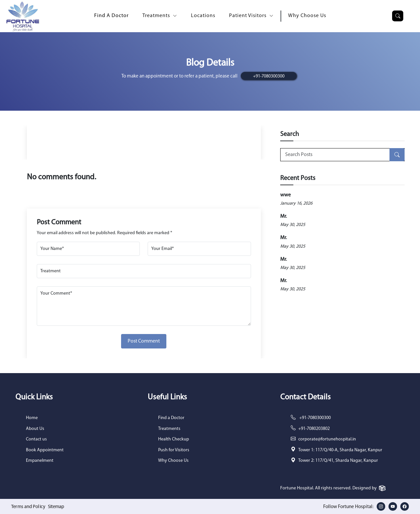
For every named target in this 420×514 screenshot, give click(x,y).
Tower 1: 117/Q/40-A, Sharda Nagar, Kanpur (340, 450)
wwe (285, 195)
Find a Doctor (171, 418)
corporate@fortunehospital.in (327, 439)
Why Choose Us (307, 16)
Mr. (283, 216)
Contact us (36, 439)
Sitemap (58, 507)
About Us (35, 429)
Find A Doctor (111, 16)
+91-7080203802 (314, 429)
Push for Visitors (174, 450)
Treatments (169, 429)
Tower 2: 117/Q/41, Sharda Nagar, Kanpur (338, 461)
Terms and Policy (29, 507)
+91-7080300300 (269, 76)
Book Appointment (45, 450)
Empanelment (40, 461)
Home (32, 418)
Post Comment (144, 341)
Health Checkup (174, 439)
